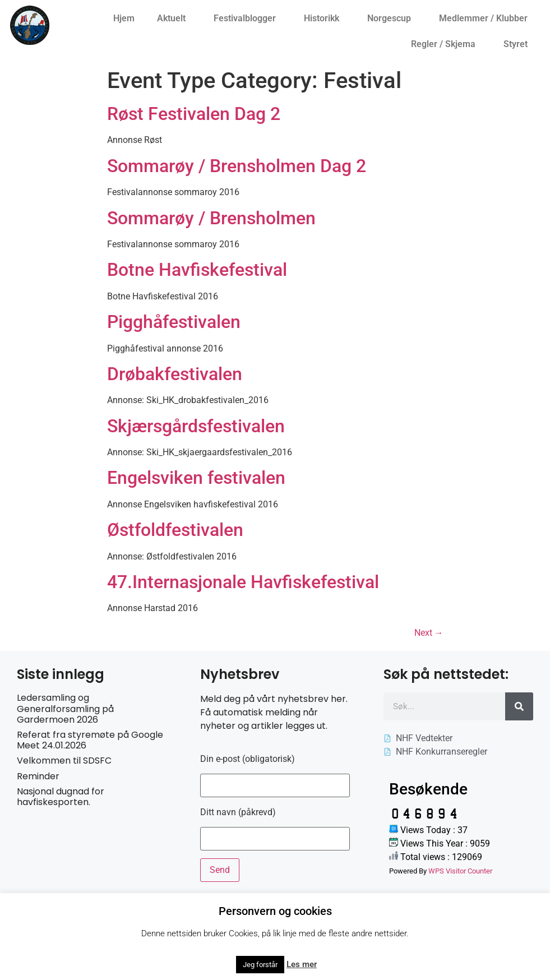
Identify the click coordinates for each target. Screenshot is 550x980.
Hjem (124, 18)
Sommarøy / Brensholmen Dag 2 (237, 166)
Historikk (324, 19)
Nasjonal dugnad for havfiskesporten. (61, 797)
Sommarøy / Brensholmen (211, 218)
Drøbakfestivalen (175, 374)
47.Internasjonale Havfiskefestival (243, 582)
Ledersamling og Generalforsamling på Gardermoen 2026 (65, 708)
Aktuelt (174, 19)
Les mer (302, 964)
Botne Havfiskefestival (197, 270)
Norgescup (392, 19)
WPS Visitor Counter (460, 871)
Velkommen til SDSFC (64, 761)
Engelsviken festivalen (196, 478)
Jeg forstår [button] (260, 965)
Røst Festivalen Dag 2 (194, 114)
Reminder (38, 776)
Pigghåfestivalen (174, 322)
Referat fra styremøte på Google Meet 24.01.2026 (90, 740)
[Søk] (519, 706)
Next (429, 633)
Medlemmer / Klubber (486, 19)
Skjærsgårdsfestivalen (196, 426)
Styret (518, 44)
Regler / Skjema (446, 44)
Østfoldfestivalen (175, 530)
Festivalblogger (248, 19)
